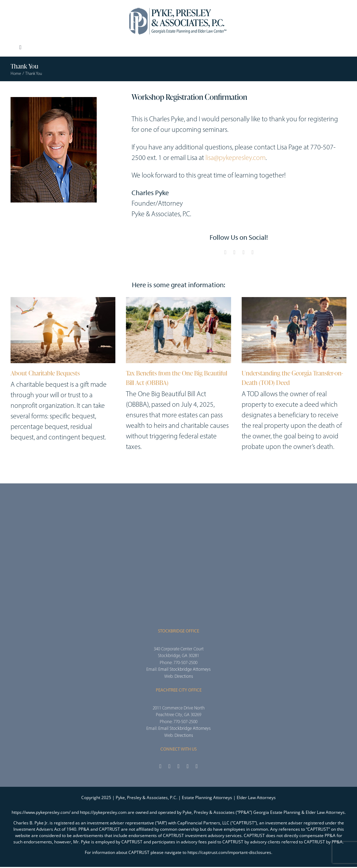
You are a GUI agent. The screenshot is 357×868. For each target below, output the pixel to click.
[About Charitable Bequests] (63, 330)
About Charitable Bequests (45, 373)
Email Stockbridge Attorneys (184, 669)
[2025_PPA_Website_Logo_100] (179, 7)
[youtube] (243, 252)
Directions (184, 676)
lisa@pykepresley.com (235, 157)
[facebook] (225, 252)
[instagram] (179, 766)
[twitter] (235, 252)
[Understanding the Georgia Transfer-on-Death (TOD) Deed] (294, 330)
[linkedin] (253, 252)
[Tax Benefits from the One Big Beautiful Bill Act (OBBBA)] (178, 330)
